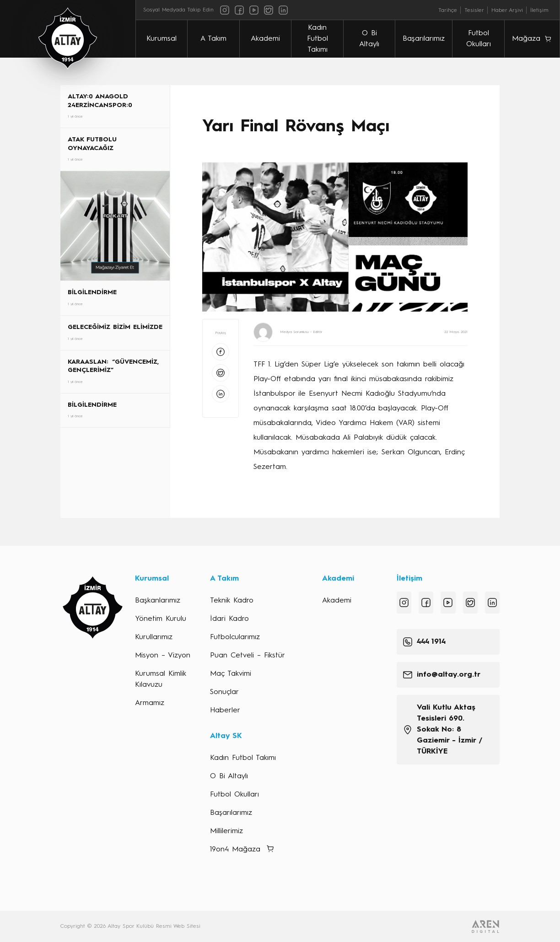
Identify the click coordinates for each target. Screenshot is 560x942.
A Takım (213, 39)
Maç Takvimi (231, 674)
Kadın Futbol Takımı (318, 39)
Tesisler (474, 11)
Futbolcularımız (235, 637)
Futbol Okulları (479, 39)
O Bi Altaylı (369, 39)
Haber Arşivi (507, 11)
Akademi (265, 39)
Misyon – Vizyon (163, 656)
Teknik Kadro (232, 601)
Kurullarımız (154, 637)
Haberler (225, 711)
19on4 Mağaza (235, 850)
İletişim (539, 11)
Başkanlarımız (158, 601)
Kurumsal (162, 39)
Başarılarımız (424, 39)
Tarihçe (448, 11)
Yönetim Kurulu (161, 619)
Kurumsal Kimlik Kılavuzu (161, 679)
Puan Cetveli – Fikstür (248, 656)
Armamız (150, 703)
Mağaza (526, 39)
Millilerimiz (226, 831)
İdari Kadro (229, 619)
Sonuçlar (224, 692)
